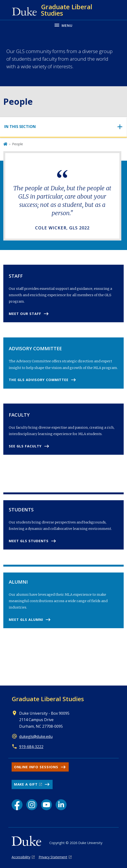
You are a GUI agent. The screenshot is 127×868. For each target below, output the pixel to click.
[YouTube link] (46, 805)
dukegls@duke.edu (36, 736)
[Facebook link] (17, 805)
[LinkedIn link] (61, 805)
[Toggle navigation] (63, 127)
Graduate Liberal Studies (48, 699)
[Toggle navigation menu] (63, 25)
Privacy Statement (53, 857)
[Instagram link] (32, 805)
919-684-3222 (31, 747)
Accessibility (21, 857)
